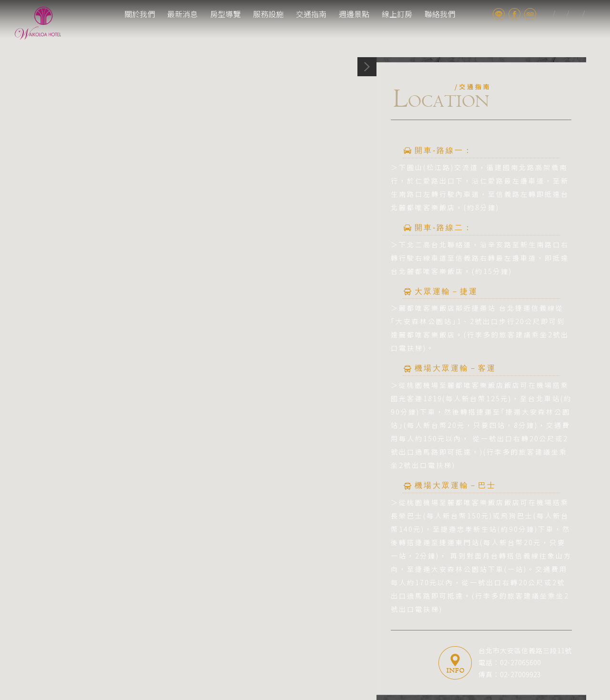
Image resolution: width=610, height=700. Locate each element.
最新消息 (183, 14)
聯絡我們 (440, 14)
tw (547, 14)
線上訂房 (397, 14)
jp (561, 14)
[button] (305, 335)
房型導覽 (225, 14)
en (576, 14)
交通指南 (311, 14)
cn (590, 14)
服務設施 (268, 14)
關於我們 (140, 14)
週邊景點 (354, 14)
